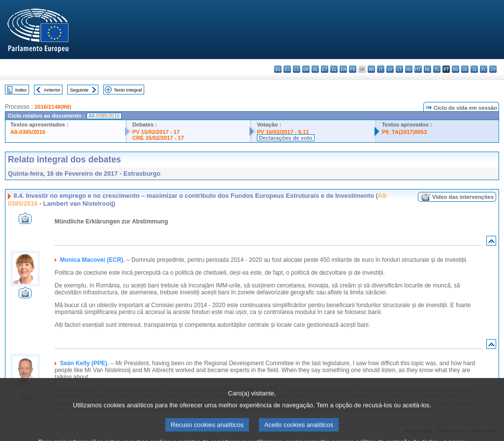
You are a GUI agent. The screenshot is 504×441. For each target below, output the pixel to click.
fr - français (353, 69)
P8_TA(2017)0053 (404, 132)
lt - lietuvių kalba (399, 69)
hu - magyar (409, 69)
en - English (343, 69)
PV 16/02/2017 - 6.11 (283, 132)
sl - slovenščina (474, 69)
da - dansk (306, 69)
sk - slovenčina (465, 69)
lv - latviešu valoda (390, 69)
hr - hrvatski (371, 69)
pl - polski (437, 69)
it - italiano (381, 69)
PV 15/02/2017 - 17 (156, 132)
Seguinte (79, 90)
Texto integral (128, 90)
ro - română (456, 69)
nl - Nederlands (427, 69)
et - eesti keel (325, 69)
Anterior (52, 90)
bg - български (278, 69)
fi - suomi (484, 69)
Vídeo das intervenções (463, 197)
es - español (287, 69)
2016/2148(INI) (53, 107)
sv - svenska (493, 69)
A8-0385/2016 (28, 132)
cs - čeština (297, 69)
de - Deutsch (315, 69)
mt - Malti (418, 69)
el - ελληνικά (334, 69)
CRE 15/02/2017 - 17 (158, 138)
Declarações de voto (286, 138)
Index (21, 90)
